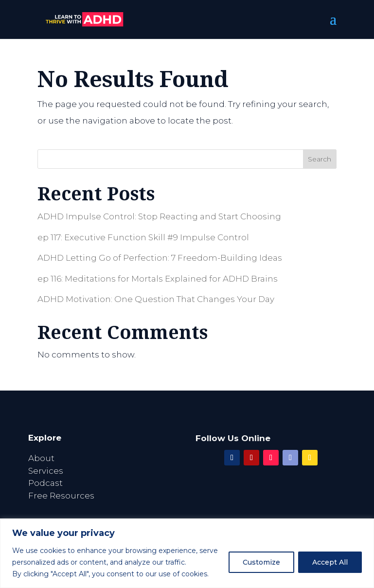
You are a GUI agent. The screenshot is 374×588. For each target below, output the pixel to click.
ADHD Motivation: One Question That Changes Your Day (156, 299)
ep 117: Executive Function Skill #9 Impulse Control (143, 237)
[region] (187, 553)
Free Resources (61, 496)
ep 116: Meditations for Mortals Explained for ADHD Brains (158, 279)
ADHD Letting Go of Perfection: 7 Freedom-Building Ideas (160, 258)
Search (320, 159)
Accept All (330, 562)
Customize (261, 562)
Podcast (45, 483)
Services (46, 471)
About (41, 458)
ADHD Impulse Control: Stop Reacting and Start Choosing (159, 216)
